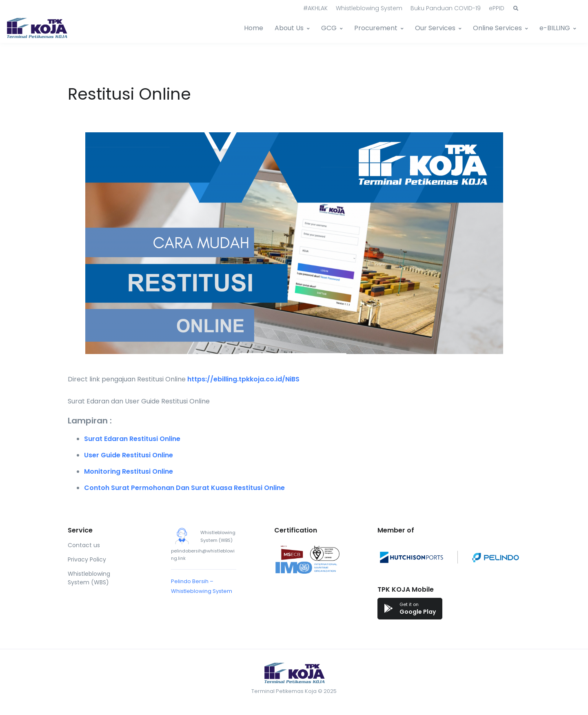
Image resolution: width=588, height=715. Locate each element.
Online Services (497, 28)
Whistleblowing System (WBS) (89, 578)
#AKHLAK (315, 8)
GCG (329, 28)
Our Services (435, 28)
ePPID (497, 8)
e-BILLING (555, 28)
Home (254, 28)
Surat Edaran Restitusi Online (132, 439)
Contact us (84, 545)
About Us (289, 28)
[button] (516, 9)
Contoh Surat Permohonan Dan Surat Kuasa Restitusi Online (184, 488)
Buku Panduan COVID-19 (446, 8)
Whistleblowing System (369, 8)
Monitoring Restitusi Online (129, 471)
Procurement (376, 28)
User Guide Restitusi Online (129, 455)
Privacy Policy (87, 559)
